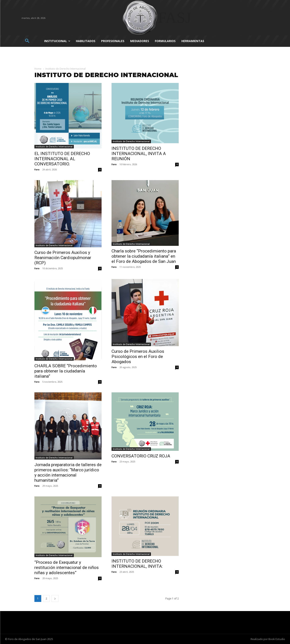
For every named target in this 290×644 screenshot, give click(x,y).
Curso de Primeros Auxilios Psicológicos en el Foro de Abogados (138, 357)
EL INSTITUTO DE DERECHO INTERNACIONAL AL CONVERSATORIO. (62, 159)
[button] (27, 41)
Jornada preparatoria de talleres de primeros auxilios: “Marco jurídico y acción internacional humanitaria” (68, 472)
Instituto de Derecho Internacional (54, 147)
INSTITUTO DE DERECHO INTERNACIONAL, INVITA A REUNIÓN (139, 154)
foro (37, 169)
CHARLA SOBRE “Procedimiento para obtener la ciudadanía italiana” (66, 371)
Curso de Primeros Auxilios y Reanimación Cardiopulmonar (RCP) (63, 258)
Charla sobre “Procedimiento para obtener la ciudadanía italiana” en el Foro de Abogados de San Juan (144, 256)
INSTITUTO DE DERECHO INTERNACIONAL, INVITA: (137, 564)
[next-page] (55, 599)
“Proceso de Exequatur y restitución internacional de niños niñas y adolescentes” (67, 568)
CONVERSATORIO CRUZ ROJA (141, 456)
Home (38, 69)
